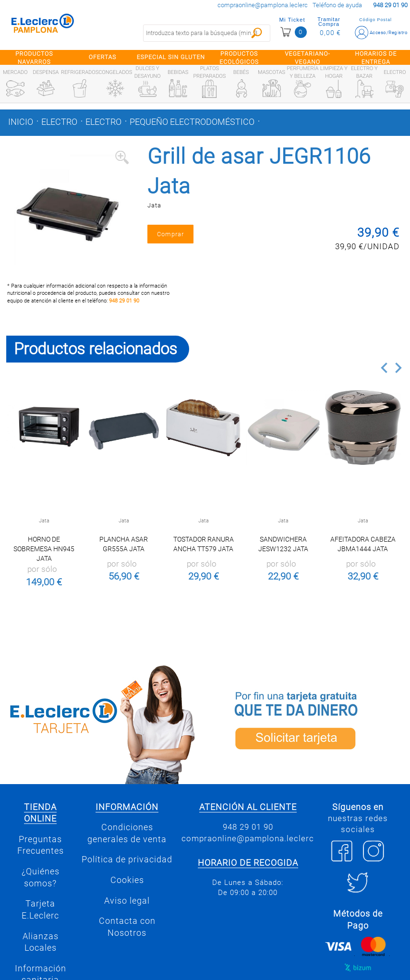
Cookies (127, 880)
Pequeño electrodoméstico (192, 122)
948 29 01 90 (124, 301)
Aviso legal (127, 901)
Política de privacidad (127, 859)
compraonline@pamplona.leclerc (263, 5)
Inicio (21, 122)
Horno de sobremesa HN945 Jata (44, 549)
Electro (59, 122)
